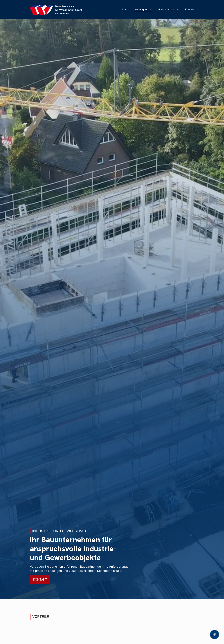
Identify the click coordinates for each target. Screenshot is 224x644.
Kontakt (190, 9)
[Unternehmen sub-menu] (178, 10)
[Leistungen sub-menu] (151, 10)
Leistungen (140, 9)
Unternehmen (166, 9)
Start (125, 9)
